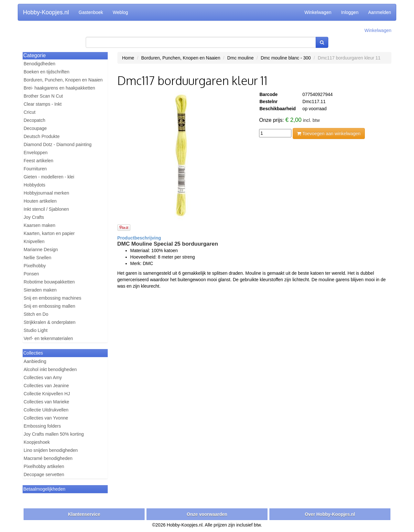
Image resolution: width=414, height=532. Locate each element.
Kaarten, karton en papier (49, 233)
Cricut (30, 112)
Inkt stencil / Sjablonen (46, 209)
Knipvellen (34, 241)
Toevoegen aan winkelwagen (329, 133)
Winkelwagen (318, 12)
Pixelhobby (35, 266)
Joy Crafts (34, 217)
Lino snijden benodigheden (51, 450)
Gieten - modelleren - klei (49, 177)
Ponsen (31, 274)
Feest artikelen (38, 161)
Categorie (34, 55)
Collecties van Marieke (46, 402)
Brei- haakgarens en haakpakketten (59, 88)
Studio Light (36, 330)
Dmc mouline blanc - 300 (286, 58)
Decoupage (35, 128)
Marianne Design (41, 250)
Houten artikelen (40, 201)
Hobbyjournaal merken (46, 193)
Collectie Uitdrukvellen (46, 410)
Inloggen (350, 12)
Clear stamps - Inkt (43, 104)
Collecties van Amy (43, 378)
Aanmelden (380, 12)
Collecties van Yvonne (46, 418)
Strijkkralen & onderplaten (49, 322)
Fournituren (35, 169)
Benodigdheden (39, 64)
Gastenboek (91, 12)
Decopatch (34, 120)
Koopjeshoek (37, 442)
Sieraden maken (40, 290)
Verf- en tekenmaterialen (48, 338)
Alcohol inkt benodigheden (50, 369)
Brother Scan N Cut (43, 96)
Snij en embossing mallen (49, 306)
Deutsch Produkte (42, 136)
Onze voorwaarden (207, 514)
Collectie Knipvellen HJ (47, 394)
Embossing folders (42, 426)
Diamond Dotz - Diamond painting (58, 144)
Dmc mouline (241, 58)
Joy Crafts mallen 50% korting (54, 434)
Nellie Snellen (38, 258)
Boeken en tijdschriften (47, 72)
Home (128, 58)
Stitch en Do (36, 314)
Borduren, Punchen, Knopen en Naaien (63, 80)
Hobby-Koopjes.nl (46, 12)
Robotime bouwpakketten (49, 282)
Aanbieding (35, 361)
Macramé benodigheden (48, 458)
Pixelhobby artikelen (44, 466)
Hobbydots (34, 185)
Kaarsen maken (39, 225)
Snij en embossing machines (52, 298)
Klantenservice (84, 514)
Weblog (120, 12)
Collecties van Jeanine (46, 386)
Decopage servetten (44, 474)
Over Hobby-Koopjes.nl (330, 514)
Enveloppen (36, 153)
